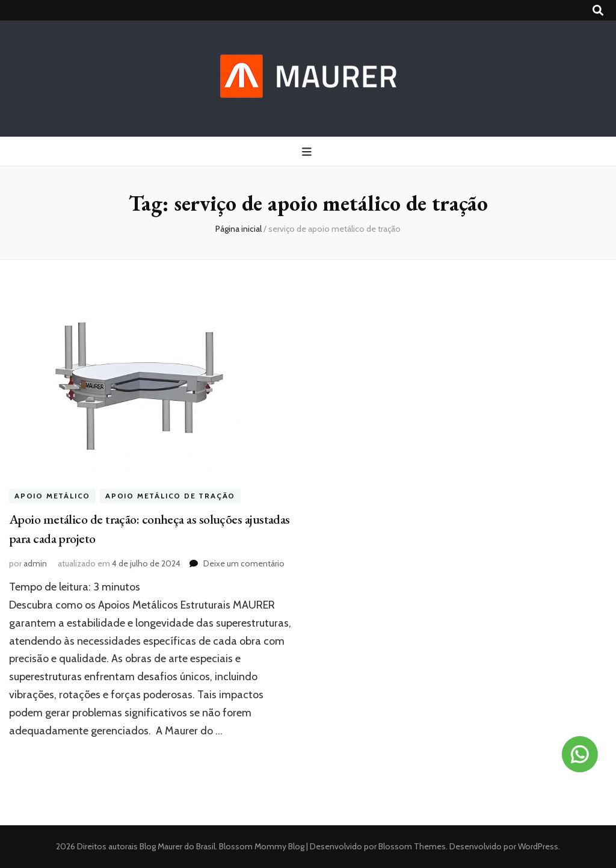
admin (35, 563)
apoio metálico (52, 496)
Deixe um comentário (244, 563)
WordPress (538, 846)
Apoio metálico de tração (170, 496)
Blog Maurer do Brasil (177, 846)
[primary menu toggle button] (308, 152)
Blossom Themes (411, 846)
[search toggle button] (598, 11)
